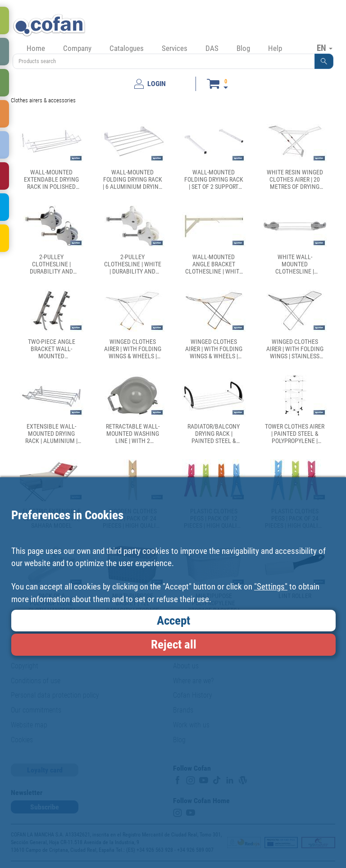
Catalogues (127, 48)
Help (275, 48)
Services (175, 48)
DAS (212, 48)
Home (36, 48)
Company (77, 48)
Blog (243, 48)
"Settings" (271, 587)
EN (325, 48)
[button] (324, 61)
